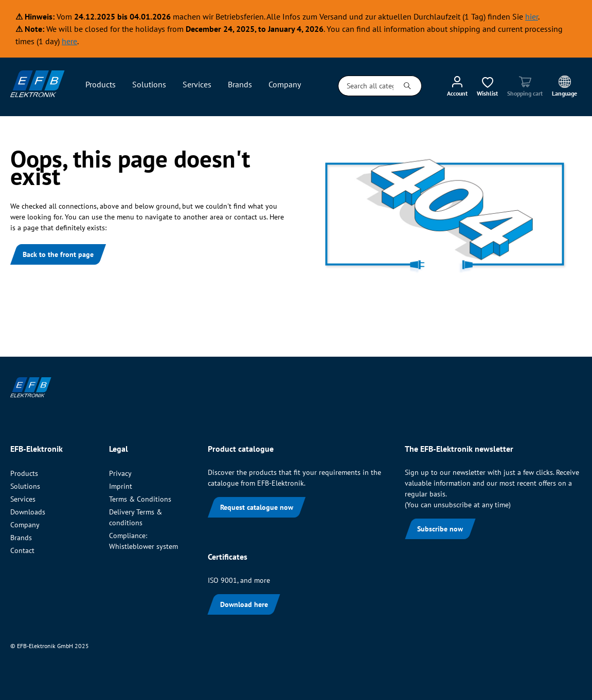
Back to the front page (58, 254)
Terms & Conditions (140, 499)
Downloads (28, 512)
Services (23, 499)
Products (24, 473)
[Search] (408, 86)
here (69, 41)
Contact (22, 550)
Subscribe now (440, 529)
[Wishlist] (487, 86)
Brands (21, 538)
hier (532, 16)
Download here (244, 604)
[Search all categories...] (366, 86)
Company (25, 525)
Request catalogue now (257, 507)
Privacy (120, 473)
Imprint (121, 486)
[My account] (457, 86)
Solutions (25, 486)
